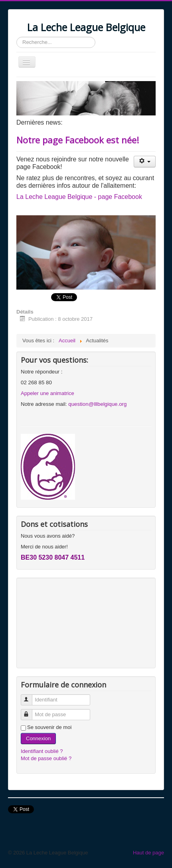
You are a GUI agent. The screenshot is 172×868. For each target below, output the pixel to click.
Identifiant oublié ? (42, 751)
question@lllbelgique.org (97, 404)
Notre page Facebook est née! (78, 140)
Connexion (38, 738)
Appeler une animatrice (47, 393)
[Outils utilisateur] (145, 162)
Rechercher (17, 37)
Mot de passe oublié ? (46, 758)
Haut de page (148, 853)
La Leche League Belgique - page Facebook (79, 197)
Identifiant (30, 696)
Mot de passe (30, 711)
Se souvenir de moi (49, 727)
